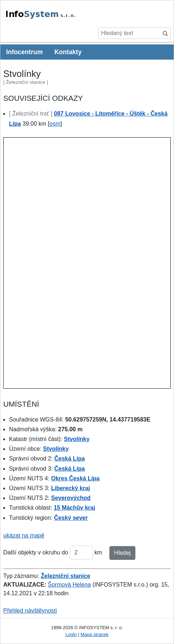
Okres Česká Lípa (75, 478)
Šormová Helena (69, 585)
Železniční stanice (66, 576)
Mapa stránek (95, 634)
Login (71, 634)
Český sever (71, 518)
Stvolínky (77, 439)
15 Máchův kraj (75, 508)
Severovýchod (71, 498)
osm (55, 124)
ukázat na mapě (24, 535)
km (98, 552)
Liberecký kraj (70, 488)
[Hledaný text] (129, 33)
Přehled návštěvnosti (30, 611)
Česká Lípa (69, 459)
